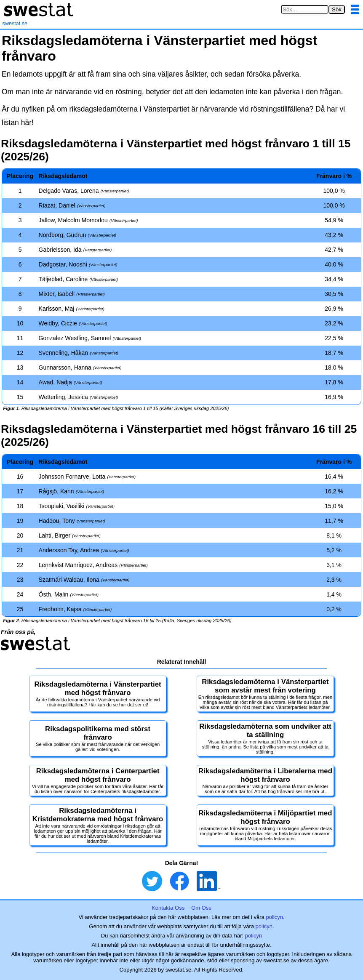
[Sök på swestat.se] (305, 9)
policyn (274, 917)
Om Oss (201, 908)
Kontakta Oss (168, 908)
